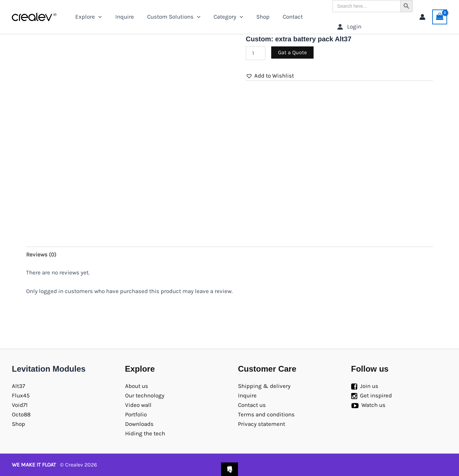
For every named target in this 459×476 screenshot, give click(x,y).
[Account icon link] (422, 17)
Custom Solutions (169, 17)
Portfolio (136, 414)
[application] (98, 17)
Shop (255, 17)
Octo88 (21, 414)
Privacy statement (262, 424)
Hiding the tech (145, 433)
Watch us (373, 405)
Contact (284, 17)
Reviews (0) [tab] (41, 254)
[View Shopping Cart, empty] (440, 17)
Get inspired (376, 395)
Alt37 (18, 386)
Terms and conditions (266, 414)
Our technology (145, 395)
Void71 (20, 405)
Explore (88, 17)
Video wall (138, 405)
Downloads (139, 424)
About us (137, 386)
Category (222, 17)
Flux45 (21, 395)
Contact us (252, 405)
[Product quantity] (256, 53)
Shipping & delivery (264, 386)
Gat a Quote (292, 52)
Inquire (122, 17)
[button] (270, 76)
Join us (369, 386)
